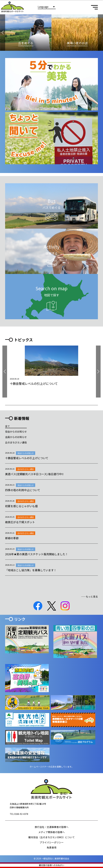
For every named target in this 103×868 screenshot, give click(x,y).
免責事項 (52, 847)
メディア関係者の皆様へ (51, 832)
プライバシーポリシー (52, 842)
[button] (3, 33)
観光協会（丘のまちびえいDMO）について (52, 837)
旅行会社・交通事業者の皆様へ (52, 827)
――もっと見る (89, 596)
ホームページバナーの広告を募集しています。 (52, 767)
